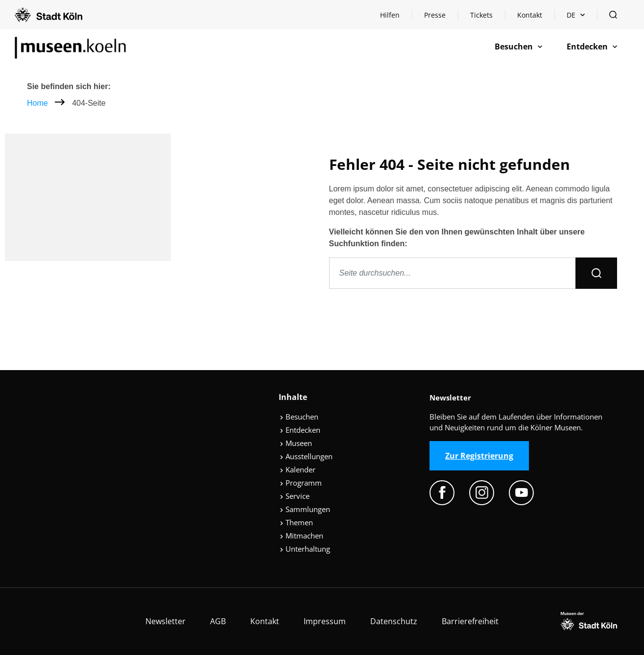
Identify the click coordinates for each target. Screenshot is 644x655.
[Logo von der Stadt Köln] (48, 15)
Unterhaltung (305, 549)
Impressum (325, 621)
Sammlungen (305, 509)
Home (37, 103)
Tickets (481, 15)
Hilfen (396, 17)
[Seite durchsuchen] (453, 273)
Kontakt (530, 15)
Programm (301, 483)
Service (295, 496)
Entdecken (300, 430)
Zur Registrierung (479, 456)
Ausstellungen (306, 456)
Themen (296, 522)
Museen (296, 443)
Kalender (298, 469)
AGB (218, 621)
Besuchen (299, 417)
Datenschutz (394, 621)
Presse (435, 15)
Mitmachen (301, 536)
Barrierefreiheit (470, 621)
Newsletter (166, 621)
